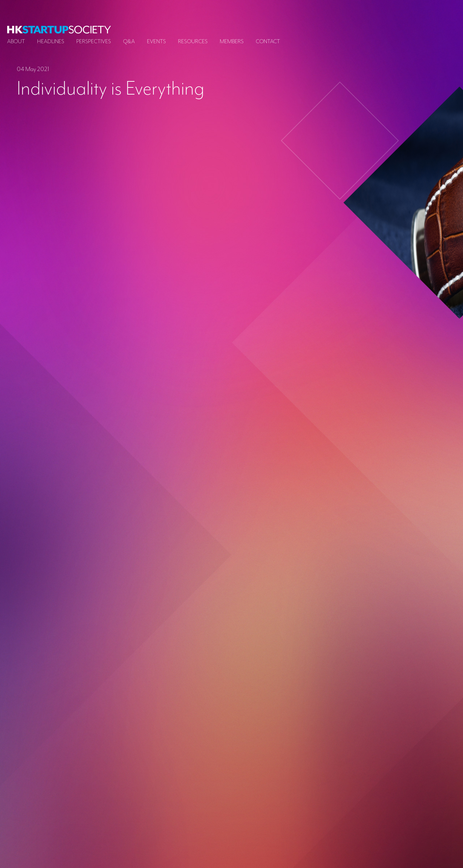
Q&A (129, 41)
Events (156, 41)
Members (232, 41)
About (16, 41)
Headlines (51, 41)
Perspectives (94, 41)
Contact (268, 41)
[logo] (59, 30)
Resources (193, 41)
